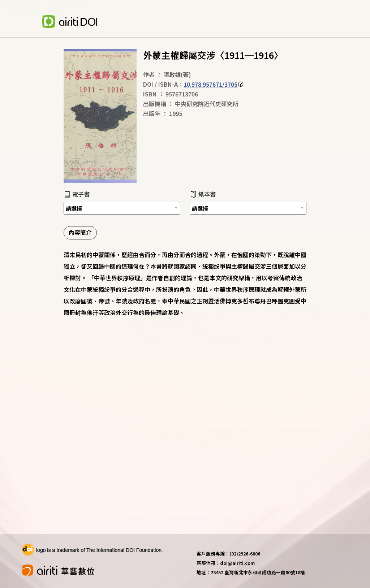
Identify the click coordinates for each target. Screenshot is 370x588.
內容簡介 (80, 232)
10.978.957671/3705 (210, 84)
